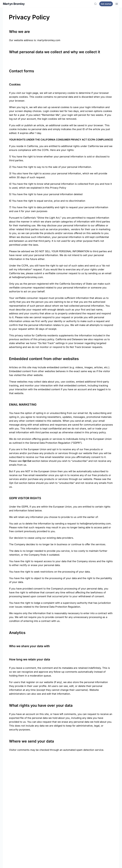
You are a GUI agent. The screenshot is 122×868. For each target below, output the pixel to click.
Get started (106, 4)
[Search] (95, 4)
